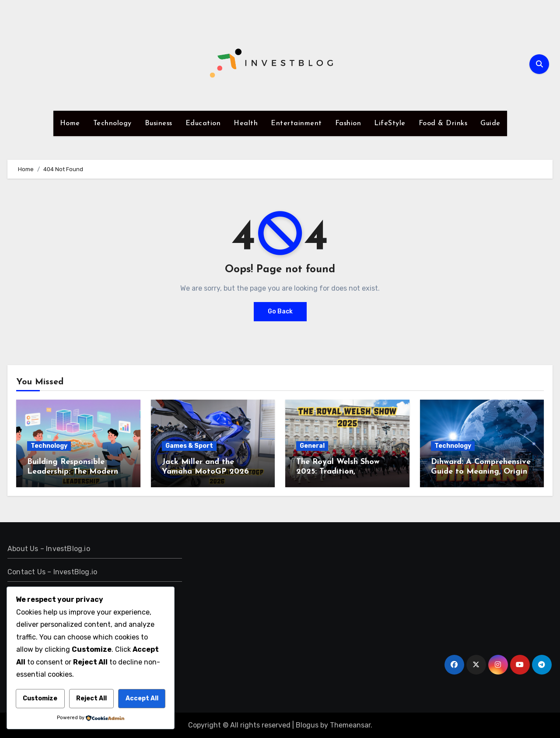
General (312, 446)
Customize (40, 698)
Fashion (348, 123)
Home (70, 123)
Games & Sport (189, 446)
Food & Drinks (443, 123)
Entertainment (296, 123)
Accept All (142, 698)
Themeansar (350, 725)
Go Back (280, 311)
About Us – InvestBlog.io (49, 549)
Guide (490, 123)
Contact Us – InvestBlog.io (52, 572)
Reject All (91, 698)
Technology (112, 123)
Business (159, 123)
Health (246, 123)
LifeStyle (390, 123)
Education (203, 123)
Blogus (307, 725)
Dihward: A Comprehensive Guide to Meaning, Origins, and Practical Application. (482, 471)
